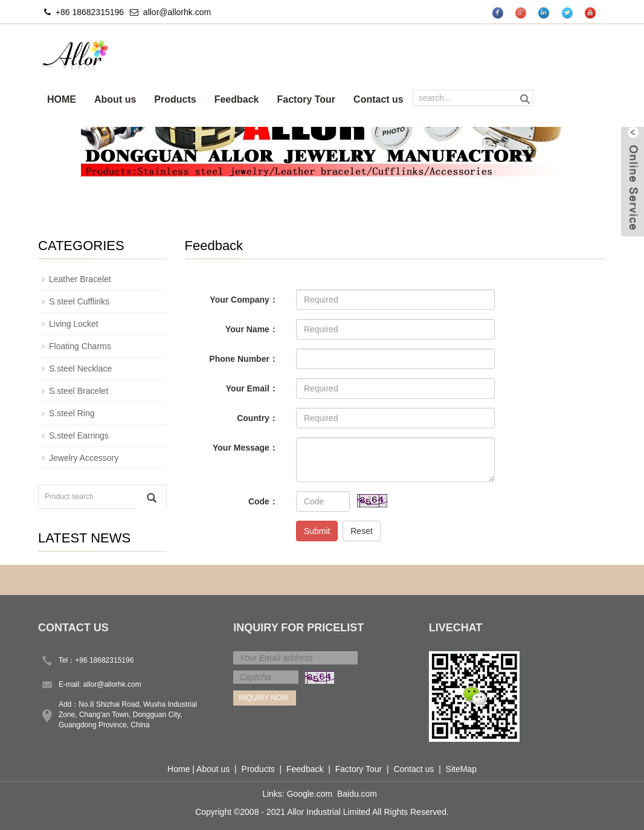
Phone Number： (243, 359)
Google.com (310, 794)
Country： (257, 418)
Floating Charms (80, 346)
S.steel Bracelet (79, 391)
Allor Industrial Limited (329, 812)
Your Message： (245, 448)
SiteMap (461, 769)
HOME (62, 99)
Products (175, 99)
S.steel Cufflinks (79, 301)
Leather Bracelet (80, 279)
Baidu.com (357, 794)
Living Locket (74, 324)
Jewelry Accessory (84, 458)
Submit (317, 531)
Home (179, 769)
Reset (362, 531)
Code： (263, 501)
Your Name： (252, 329)
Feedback (237, 99)
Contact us (378, 99)
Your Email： (252, 388)
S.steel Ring (72, 413)
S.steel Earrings (79, 436)
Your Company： (244, 300)
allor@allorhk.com (177, 12)
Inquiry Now (263, 698)
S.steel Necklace (80, 368)
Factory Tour (306, 99)
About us (115, 99)
